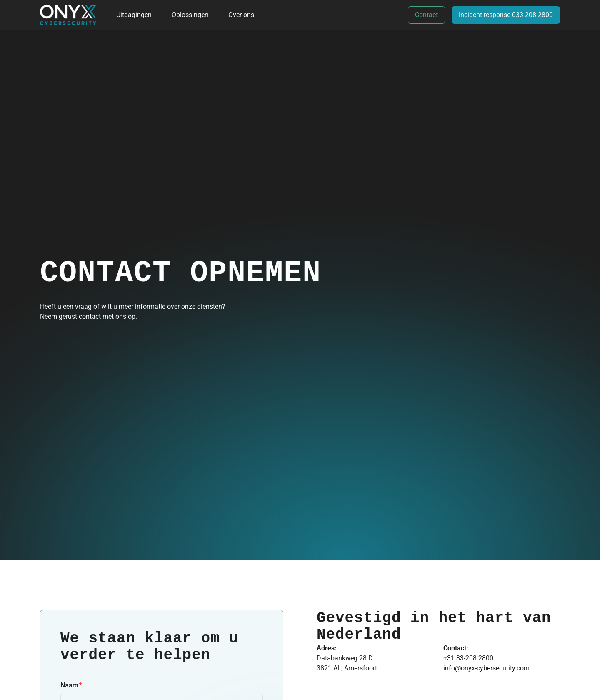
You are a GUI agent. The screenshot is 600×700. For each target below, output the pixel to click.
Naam (69, 685)
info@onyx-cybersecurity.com (486, 668)
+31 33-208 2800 (468, 658)
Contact (426, 15)
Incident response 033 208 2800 (506, 15)
